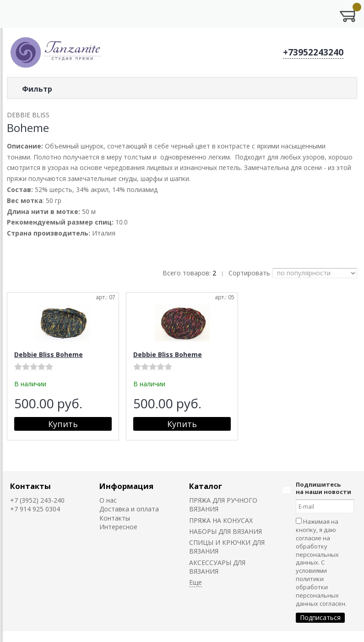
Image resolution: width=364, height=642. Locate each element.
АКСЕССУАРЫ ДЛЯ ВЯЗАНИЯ (217, 567)
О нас (108, 500)
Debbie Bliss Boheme (49, 354)
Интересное (118, 527)
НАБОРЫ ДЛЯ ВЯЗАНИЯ (225, 531)
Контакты (30, 486)
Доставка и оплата (129, 509)
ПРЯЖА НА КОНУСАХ (221, 520)
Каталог (206, 486)
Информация (126, 486)
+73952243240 (313, 52)
